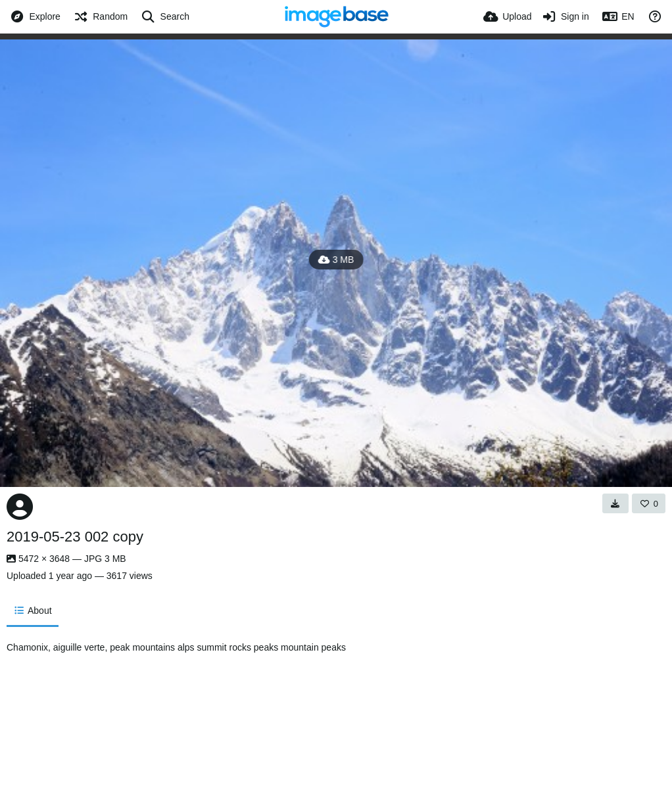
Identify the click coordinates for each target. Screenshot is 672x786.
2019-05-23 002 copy (75, 537)
